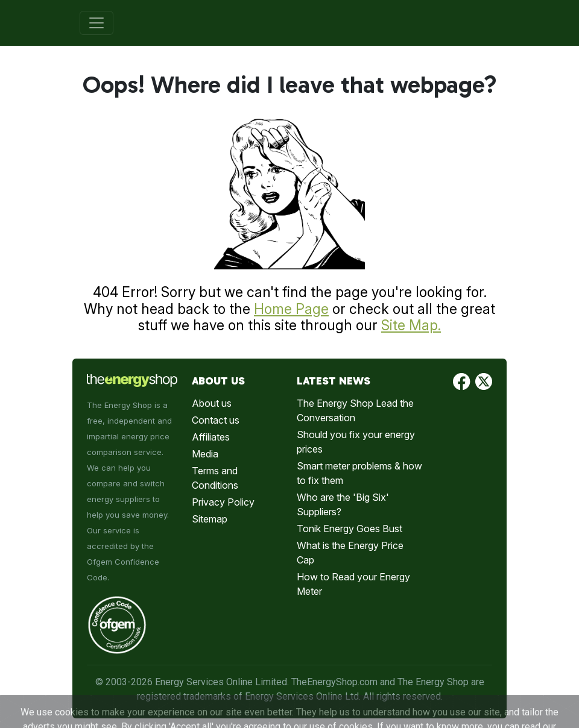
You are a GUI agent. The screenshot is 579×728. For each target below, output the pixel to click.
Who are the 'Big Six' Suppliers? (343, 504)
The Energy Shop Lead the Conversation (355, 410)
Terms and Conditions (215, 478)
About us (212, 403)
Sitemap (210, 519)
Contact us (216, 420)
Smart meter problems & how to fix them (359, 473)
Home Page (291, 309)
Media (205, 454)
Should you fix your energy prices (356, 442)
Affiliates (211, 437)
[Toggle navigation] (96, 23)
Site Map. (411, 325)
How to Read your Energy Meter (353, 584)
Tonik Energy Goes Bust (350, 529)
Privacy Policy (223, 502)
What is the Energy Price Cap (350, 553)
